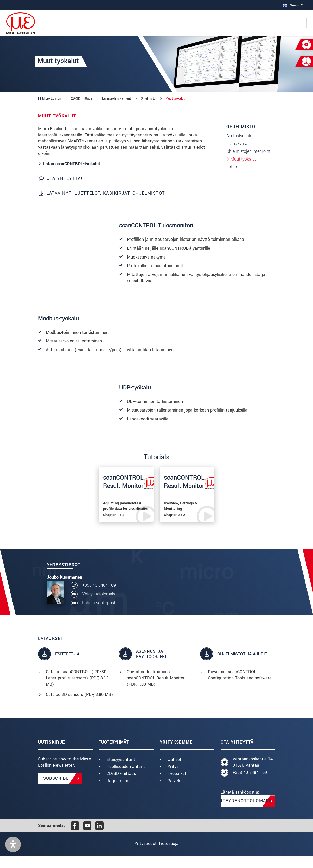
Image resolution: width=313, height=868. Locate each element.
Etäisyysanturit (121, 772)
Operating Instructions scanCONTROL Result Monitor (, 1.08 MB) (156, 691)
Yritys (173, 779)
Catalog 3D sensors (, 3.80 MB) (79, 707)
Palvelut (175, 793)
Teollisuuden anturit (126, 779)
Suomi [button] (291, 5)
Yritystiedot (141, 856)
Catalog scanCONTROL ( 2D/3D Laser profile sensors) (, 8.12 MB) (77, 691)
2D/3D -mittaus (121, 786)
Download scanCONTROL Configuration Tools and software (240, 688)
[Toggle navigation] (299, 23)
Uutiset (174, 772)
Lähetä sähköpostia (100, 616)
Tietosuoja (173, 856)
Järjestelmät (119, 793)
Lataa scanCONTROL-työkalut (72, 164)
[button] (13, 857)
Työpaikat (177, 786)
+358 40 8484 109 (99, 598)
